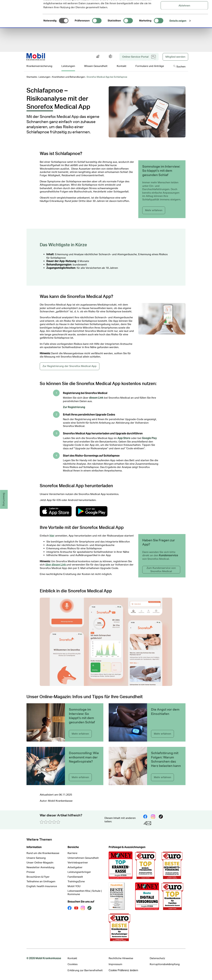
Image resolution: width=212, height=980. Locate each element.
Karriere (72, 853)
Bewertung (4, 499)
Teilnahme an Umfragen (41, 881)
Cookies (73, 964)
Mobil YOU (74, 886)
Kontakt (72, 958)
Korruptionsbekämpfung (165, 964)
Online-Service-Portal (139, 57)
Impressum (115, 964)
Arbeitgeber (75, 867)
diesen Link (96, 398)
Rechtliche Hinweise (121, 958)
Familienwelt (75, 877)
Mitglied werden (175, 57)
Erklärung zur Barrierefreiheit (85, 970)
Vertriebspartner (78, 863)
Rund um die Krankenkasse (43, 853)
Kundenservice (169, 555)
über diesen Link (56, 565)
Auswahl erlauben (184, 19)
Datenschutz (157, 958)
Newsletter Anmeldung (40, 867)
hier (52, 536)
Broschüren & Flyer (38, 877)
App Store (124, 438)
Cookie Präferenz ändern (123, 970)
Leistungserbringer (79, 872)
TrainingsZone (76, 881)
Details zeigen (178, 45)
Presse (31, 872)
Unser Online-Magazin (40, 863)
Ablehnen (184, 30)
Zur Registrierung (74, 407)
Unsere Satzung (36, 858)
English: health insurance (42, 886)
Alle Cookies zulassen (184, 8)
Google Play (149, 438)
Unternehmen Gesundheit (83, 858)
